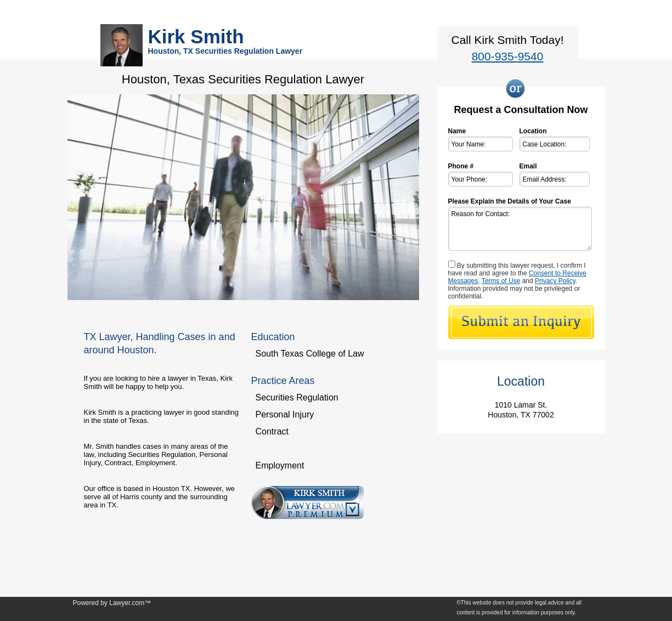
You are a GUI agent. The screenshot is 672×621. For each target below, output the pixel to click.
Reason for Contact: (520, 229)
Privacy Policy (555, 281)
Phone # (461, 166)
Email (528, 166)
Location (533, 131)
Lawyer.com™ (130, 603)
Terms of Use (501, 281)
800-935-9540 (508, 56)
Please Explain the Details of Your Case (510, 201)
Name (457, 131)
